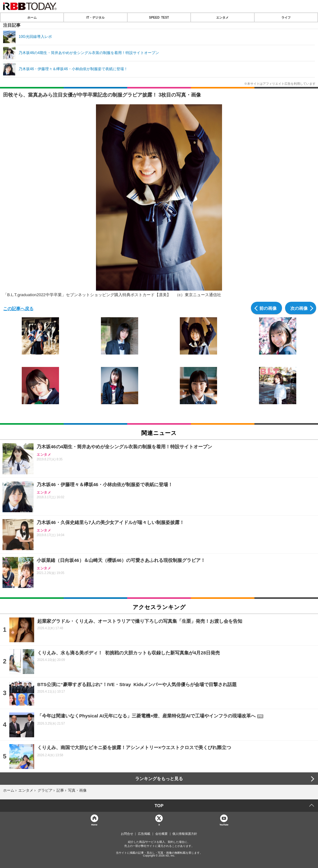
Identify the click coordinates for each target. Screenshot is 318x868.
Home (94, 824)
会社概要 (161, 834)
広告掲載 (144, 834)
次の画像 (299, 308)
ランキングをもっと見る (159, 779)
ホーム (32, 17)
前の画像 (268, 308)
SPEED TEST (159, 17)
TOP (159, 806)
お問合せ (127, 834)
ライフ (286, 17)
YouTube (224, 824)
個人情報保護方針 (185, 834)
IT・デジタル (95, 17)
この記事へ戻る (18, 308)
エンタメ (222, 17)
